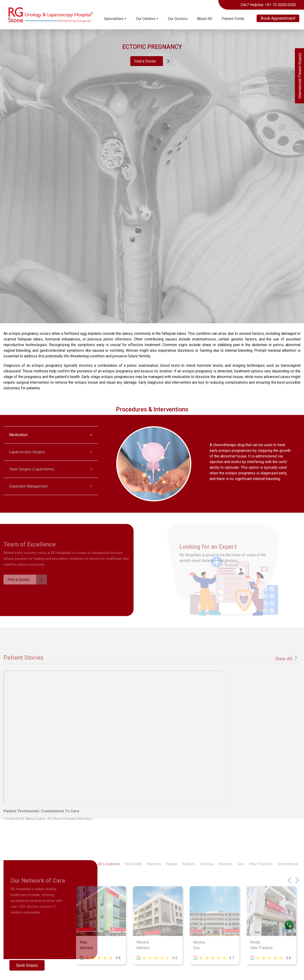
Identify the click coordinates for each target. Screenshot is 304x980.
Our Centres (146, 19)
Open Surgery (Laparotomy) (51, 469)
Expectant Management (51, 486)
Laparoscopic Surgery (51, 452)
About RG (205, 19)
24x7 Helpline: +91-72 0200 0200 (268, 5)
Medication (51, 435)
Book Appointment (278, 18)
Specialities (114, 19)
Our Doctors (178, 19)
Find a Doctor (145, 61)
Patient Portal (233, 19)
